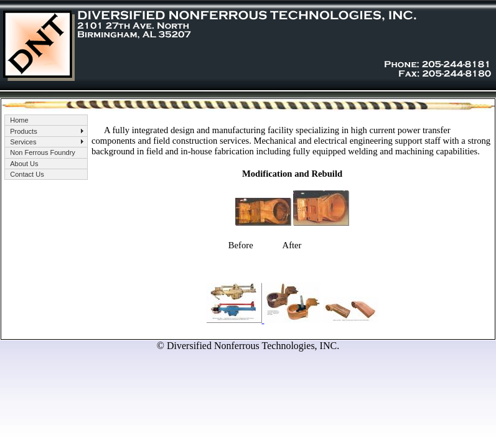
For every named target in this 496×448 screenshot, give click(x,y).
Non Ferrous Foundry (43, 152)
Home (19, 120)
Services (23, 142)
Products (23, 131)
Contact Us (27, 174)
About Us (24, 164)
